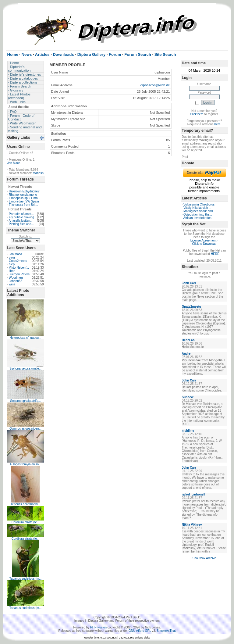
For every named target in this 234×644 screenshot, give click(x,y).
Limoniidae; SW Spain (24, 201)
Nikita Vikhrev (192, 525)
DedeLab (188, 340)
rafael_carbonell (194, 494)
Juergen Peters (19, 274)
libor (12, 271)
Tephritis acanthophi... (25, 504)
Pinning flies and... (21, 224)
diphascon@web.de (155, 85)
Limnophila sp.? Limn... (25, 198)
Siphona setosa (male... (25, 369)
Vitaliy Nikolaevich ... (197, 208)
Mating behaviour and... (199, 211)
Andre (186, 354)
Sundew (188, 397)
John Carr (189, 283)
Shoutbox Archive (204, 558)
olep (12, 264)
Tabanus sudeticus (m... (26, 579)
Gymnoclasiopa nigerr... (25, 429)
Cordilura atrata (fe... (26, 522)
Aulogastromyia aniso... (26, 464)
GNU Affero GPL (140, 631)
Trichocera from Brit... (23, 205)
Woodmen (16, 278)
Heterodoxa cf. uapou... (26, 338)
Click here (197, 114)
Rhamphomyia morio (23, 195)
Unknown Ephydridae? (24, 191)
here (218, 124)
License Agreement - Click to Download (204, 242)
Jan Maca (14, 163)
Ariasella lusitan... (21, 221)
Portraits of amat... (21, 214)
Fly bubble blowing (21, 217)
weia (12, 284)
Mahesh (38, 173)
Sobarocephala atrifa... (25, 401)
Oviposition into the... (198, 215)
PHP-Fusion (98, 627)
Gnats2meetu (18, 261)
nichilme (188, 431)
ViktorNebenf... (19, 268)
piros (12, 258)
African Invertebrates (197, 218)
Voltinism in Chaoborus (199, 204)
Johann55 (16, 281)
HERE (215, 254)
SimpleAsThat (166, 631)
